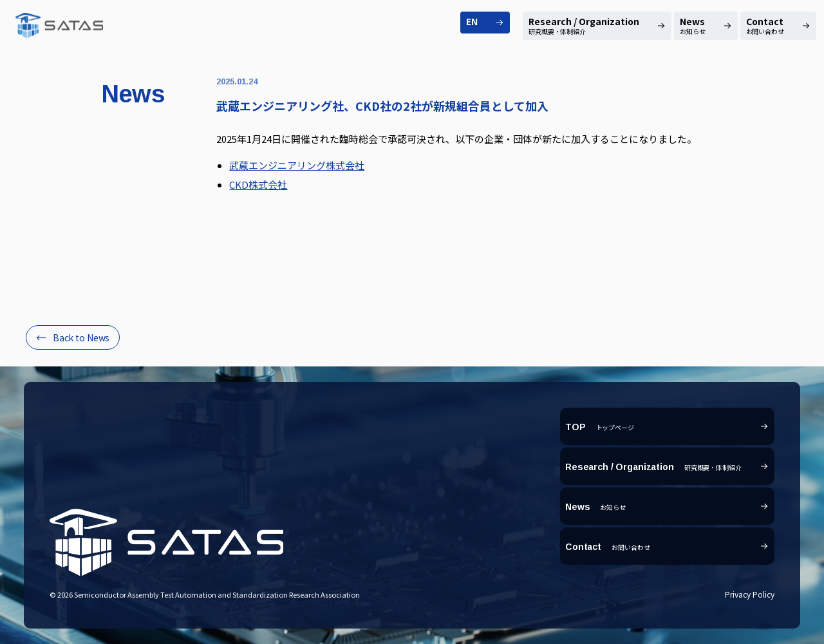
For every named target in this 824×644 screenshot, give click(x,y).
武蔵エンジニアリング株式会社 (297, 165)
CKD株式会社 (258, 185)
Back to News (81, 337)
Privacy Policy (750, 594)
